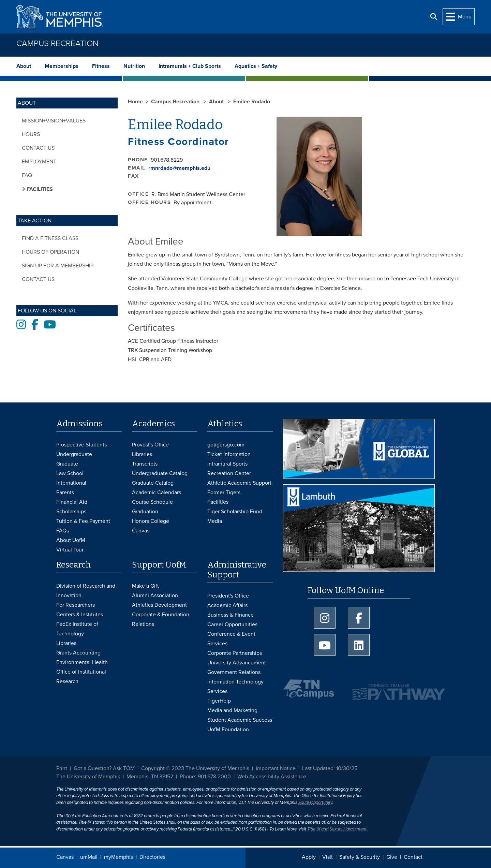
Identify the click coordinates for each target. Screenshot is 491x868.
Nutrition (134, 66)
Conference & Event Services (231, 639)
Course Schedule (152, 502)
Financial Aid (72, 502)
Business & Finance (230, 615)
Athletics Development (159, 605)
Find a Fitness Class (50, 238)
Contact (413, 857)
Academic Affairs (227, 605)
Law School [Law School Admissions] (70, 473)
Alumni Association (155, 595)
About (24, 66)
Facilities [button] (39, 189)
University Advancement (237, 663)
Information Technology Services (235, 687)
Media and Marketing (232, 710)
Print (62, 768)
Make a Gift (145, 586)
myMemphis (118, 857)
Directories (152, 857)
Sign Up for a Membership (58, 266)
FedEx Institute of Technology (77, 629)
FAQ (27, 175)
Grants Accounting (78, 653)
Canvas (65, 857)
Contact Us (38, 148)
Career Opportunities (232, 624)
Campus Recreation (57, 43)
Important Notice (276, 768)
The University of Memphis (88, 777)
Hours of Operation (50, 252)
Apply (309, 857)
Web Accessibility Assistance (272, 777)
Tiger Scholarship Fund (235, 512)
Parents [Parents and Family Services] (65, 492)
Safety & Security (360, 857)
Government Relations (234, 672)
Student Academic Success (240, 720)
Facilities (218, 502)
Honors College (151, 521)
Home (135, 102)
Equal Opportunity (315, 803)
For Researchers (76, 605)
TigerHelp (219, 701)
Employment (39, 162)
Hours (31, 134)
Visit (328, 857)
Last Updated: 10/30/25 (330, 768)
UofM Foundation (228, 730)
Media (215, 521)
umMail (89, 857)
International (71, 483)
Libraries (142, 454)
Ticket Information (229, 454)
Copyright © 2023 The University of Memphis (195, 768)
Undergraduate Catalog (160, 473)
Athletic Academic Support (239, 483)
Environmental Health (82, 662)
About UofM (71, 540)
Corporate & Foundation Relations (161, 619)
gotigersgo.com (226, 445)
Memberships (62, 66)
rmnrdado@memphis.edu (179, 168)
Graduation (145, 512)
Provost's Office (150, 445)
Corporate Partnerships (235, 653)
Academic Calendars (157, 492)
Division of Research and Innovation (86, 591)
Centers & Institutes (80, 615)
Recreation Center (229, 473)
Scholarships (71, 512)
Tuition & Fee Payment (83, 521)
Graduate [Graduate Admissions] (67, 464)
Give (392, 857)
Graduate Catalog (153, 483)
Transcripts (145, 464)
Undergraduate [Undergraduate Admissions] (74, 454)
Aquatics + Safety (256, 66)
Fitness (101, 66)
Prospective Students (81, 445)
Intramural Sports (227, 464)
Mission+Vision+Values (54, 121)
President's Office (228, 596)
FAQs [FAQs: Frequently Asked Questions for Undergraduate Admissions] (63, 531)
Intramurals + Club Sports (190, 66)
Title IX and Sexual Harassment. (337, 829)
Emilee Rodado (252, 102)
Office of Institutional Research (81, 677)
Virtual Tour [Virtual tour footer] (70, 550)
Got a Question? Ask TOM (104, 768)
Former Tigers (224, 492)
